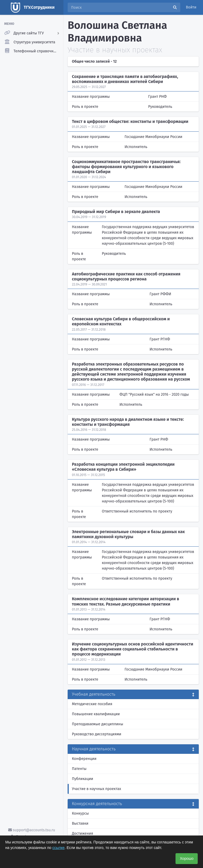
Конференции (84, 759)
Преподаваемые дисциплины (98, 724)
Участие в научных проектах (96, 789)
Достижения (82, 834)
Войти (191, 7)
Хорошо (187, 858)
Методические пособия (92, 704)
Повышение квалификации (96, 714)
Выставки (80, 823)
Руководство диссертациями (97, 734)
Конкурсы (80, 813)
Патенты (79, 769)
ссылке (58, 848)
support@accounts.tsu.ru (32, 830)
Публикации (82, 779)
